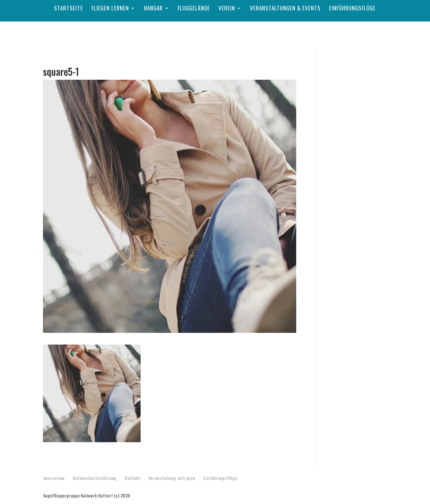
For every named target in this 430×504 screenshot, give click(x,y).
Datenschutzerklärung (95, 478)
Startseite (69, 9)
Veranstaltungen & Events (285, 9)
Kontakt (132, 478)
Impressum (54, 478)
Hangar (153, 9)
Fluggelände (194, 9)
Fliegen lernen (110, 9)
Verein (227, 9)
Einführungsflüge (352, 9)
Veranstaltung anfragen (172, 478)
